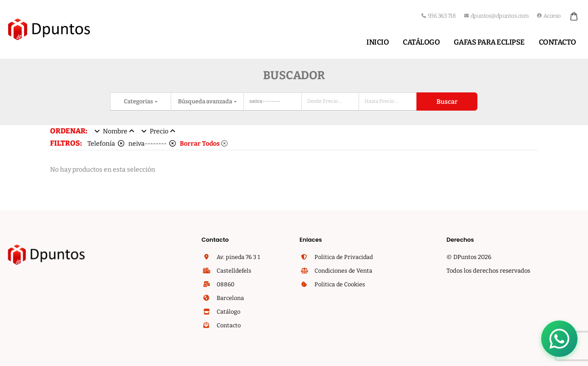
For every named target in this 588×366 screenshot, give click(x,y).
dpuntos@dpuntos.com (496, 16)
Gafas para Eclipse (489, 42)
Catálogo (421, 42)
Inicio (378, 42)
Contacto (558, 42)
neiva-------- (152, 144)
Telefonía (106, 144)
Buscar (447, 102)
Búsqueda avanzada (205, 101)
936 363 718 (438, 16)
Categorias (139, 101)
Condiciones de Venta (343, 271)
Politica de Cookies (339, 284)
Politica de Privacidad (343, 257)
